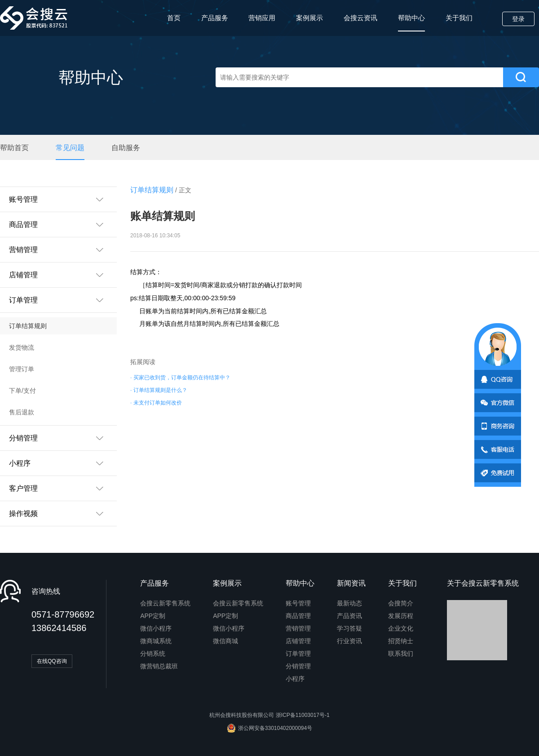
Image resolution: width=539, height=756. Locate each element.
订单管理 (298, 654)
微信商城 (225, 641)
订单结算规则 (28, 326)
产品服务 (215, 18)
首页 (174, 18)
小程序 (295, 679)
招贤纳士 (401, 641)
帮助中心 (411, 23)
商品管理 (298, 616)
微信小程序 (156, 628)
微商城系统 (156, 641)
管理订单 (22, 369)
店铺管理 (298, 641)
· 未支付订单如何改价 (156, 403)
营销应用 (262, 18)
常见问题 (70, 148)
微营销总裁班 (159, 666)
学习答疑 (349, 628)
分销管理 (298, 666)
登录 (518, 19)
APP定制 (153, 616)
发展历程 (401, 616)
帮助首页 (14, 148)
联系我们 (401, 654)
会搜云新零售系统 (165, 603)
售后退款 (22, 412)
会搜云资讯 (360, 18)
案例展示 (309, 18)
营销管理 (298, 628)
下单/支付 (22, 391)
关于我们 (459, 18)
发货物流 (22, 347)
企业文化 (401, 628)
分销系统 (153, 654)
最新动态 (349, 603)
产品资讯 (349, 616)
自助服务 (126, 148)
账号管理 (298, 603)
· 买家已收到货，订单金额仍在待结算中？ (180, 378)
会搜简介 (401, 603)
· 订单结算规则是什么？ (159, 390)
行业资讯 (349, 641)
